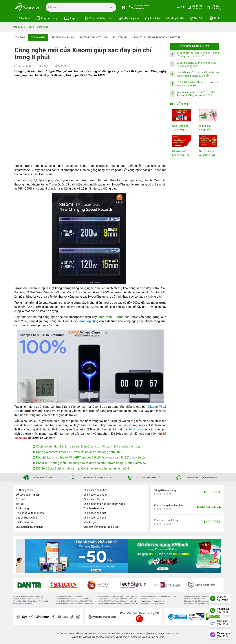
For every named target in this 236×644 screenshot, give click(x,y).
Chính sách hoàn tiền (95, 490)
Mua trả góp (90, 522)
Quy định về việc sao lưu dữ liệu (101, 527)
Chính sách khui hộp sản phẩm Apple (104, 504)
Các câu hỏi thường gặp (29, 527)
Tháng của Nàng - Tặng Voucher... (205, 128)
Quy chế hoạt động (26, 518)
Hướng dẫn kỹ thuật (94, 37)
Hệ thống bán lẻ (24, 490)
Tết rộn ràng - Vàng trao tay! (207, 153)
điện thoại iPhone (111, 317)
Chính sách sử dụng (95, 518)
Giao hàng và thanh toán (30, 513)
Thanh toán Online (94, 508)
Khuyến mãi (121, 37)
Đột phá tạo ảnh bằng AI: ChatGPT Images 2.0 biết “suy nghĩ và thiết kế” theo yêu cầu (90, 457)
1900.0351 (212, 492)
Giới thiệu (21, 499)
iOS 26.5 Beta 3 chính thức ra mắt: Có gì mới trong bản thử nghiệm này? (81, 469)
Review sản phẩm (63, 37)
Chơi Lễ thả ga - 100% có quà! (181, 128)
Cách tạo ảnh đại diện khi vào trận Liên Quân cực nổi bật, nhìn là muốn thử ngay (87, 446)
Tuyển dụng (22, 508)
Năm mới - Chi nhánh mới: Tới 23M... (180, 153)
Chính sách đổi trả (94, 499)
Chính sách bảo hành (95, 495)
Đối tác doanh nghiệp (28, 495)
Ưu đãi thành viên (25, 522)
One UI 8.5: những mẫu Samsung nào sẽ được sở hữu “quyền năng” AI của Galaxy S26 (90, 463)
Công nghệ (38, 37)
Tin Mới (20, 37)
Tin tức (20, 504)
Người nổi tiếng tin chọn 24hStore (157, 37)
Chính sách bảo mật (95, 513)
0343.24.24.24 (209, 507)
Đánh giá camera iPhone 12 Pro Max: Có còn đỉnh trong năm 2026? (78, 452)
